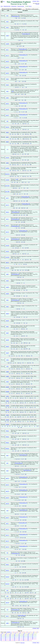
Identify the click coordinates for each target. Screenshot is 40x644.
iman (7, 91)
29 (15, 635)
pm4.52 (7, 478)
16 (29, 633)
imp (7, 121)
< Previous (34, 1)
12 (11, 633)
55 (24, 639)
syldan (7, 360)
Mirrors (2, 6)
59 (6, 640)
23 (24, 634)
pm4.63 (7, 73)
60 (10, 640)
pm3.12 (7, 535)
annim (7, 98)
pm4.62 (7, 61)
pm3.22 (7, 232)
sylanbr (7, 376)
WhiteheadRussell (15, 16)
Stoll (13, 91)
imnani (7, 85)
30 (19, 635)
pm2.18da (7, 192)
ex (7, 149)
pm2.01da (7, 186)
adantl (7, 333)
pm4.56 (7, 504)
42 (1, 638)
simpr (7, 300)
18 (1, 634)
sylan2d (7, 420)
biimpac (7, 443)
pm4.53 (7, 485)
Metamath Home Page (7, 6)
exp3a (7, 163)
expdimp (7, 168)
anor (7, 463)
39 (24, 637)
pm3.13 (7, 541)
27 (6, 635)
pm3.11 (7, 529)
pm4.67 (7, 115)
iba (7, 553)
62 (19, 640)
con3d (17, 179)
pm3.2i (7, 262)
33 (33, 635)
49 (33, 638)
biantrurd (7, 584)
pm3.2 (7, 219)
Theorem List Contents (21, 6)
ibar (7, 559)
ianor (7, 455)
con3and (7, 180)
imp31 (7, 137)
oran (7, 511)
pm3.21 (7, 226)
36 (10, 637)
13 (15, 633)
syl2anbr (7, 410)
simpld (7, 287)
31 (24, 635)
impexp (7, 212)
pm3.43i (7, 268)
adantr (7, 326)
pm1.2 (7, 616)
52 (10, 639)
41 (33, 637)
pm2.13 (7, 56)
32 (28, 635)
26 (1, 635)
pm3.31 (7, 205)
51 (6, 639)
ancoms (7, 251)
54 (19, 639)
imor (7, 16)
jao (7, 610)
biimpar (7, 437)
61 (15, 640)
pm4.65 (7, 109)
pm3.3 (7, 198)
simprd (7, 314)
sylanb (7, 372)
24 (28, 634)
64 (28, 640)
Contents (8, 632)
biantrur (7, 570)
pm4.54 (7, 491)
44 (10, 638)
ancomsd (7, 257)
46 (19, 638)
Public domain (22, 643)
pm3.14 (7, 547)
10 (2, 633)
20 (10, 634)
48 (28, 638)
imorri (7, 27)
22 (19, 634)
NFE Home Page (14, 6)
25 (33, 634)
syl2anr (7, 401)
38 (19, 637)
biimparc (7, 448)
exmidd (7, 44)
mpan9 (7, 353)
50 (1, 639)
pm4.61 (7, 104)
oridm (7, 623)
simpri (7, 306)
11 (6, 633)
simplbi (7, 294)
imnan (7, 79)
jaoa (7, 596)
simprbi (7, 321)
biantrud (7, 577)
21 (15, 634)
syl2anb (7, 406)
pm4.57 (7, 518)
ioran (7, 471)
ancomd (7, 245)
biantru (7, 565)
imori (7, 22)
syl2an (7, 396)
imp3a (7, 132)
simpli (7, 281)
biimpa (7, 431)
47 (24, 638)
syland (7, 415)
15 (24, 633)
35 (6, 637)
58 (1, 640)
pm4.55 (7, 498)
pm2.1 (7, 50)
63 (24, 640)
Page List (30, 6)
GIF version (37, 4)
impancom (7, 174)
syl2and (7, 424)
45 (15, 638)
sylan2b (7, 387)
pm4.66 (7, 67)
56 (28, 639)
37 (15, 637)
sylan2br (7, 392)
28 (10, 635)
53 (15, 639)
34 (1, 637)
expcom (7, 158)
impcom (7, 127)
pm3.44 (7, 603)
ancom (7, 239)
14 (20, 633)
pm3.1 (7, 523)
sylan (7, 366)
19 (6, 634)
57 (33, 639)
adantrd (7, 346)
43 (6, 638)
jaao (7, 590)
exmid (7, 36)
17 (33, 633)
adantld (7, 340)
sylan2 (7, 382)
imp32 (7, 142)
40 (28, 637)
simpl (7, 274)
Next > (38, 1)
